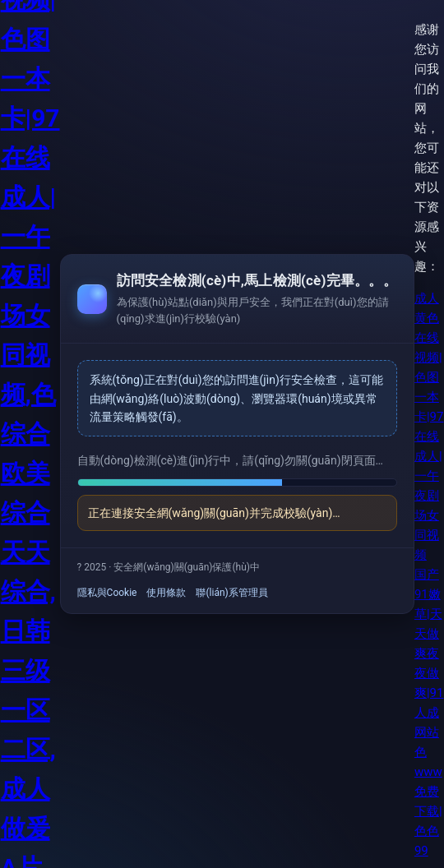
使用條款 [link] (166, 593)
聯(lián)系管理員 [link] (231, 593)
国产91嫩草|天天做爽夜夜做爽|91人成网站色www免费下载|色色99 (429, 713)
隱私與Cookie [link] (107, 593)
